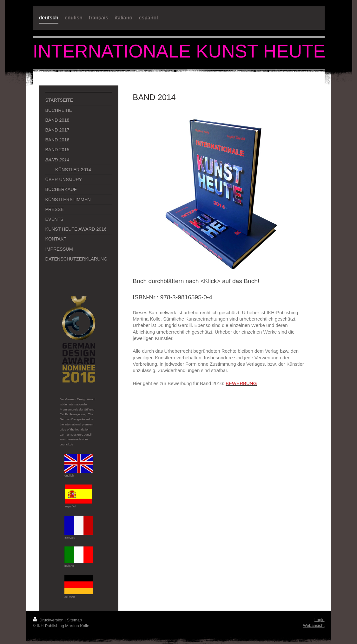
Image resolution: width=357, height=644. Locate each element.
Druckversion (49, 620)
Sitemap (75, 620)
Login (320, 620)
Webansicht (314, 625)
